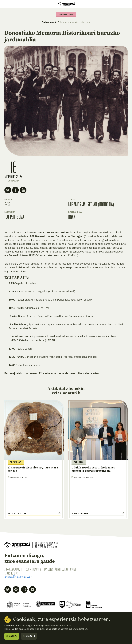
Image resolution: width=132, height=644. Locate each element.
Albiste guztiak (80, 513)
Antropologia (47, 22)
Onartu (12, 636)
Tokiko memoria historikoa (77, 22)
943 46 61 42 (13, 573)
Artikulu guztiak (17, 513)
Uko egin (29, 636)
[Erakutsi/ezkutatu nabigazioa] (6, 4)
